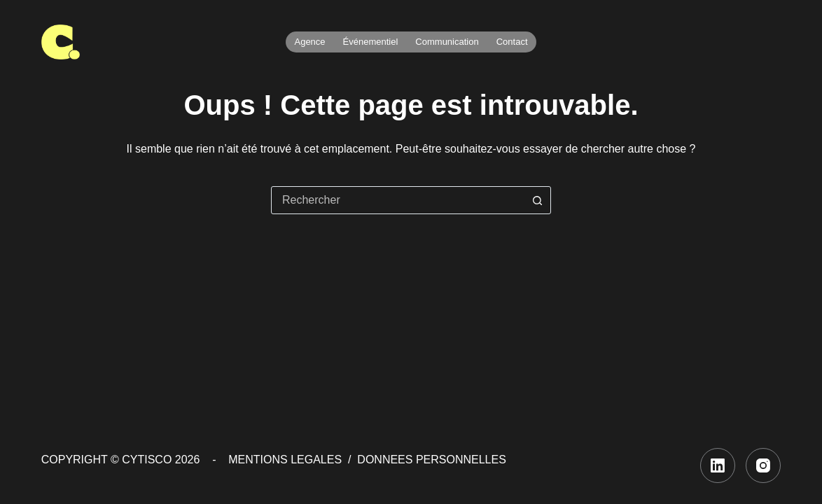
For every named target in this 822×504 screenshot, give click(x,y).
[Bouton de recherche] (537, 200)
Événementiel (371, 42)
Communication (447, 42)
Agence (309, 42)
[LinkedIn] (718, 465)
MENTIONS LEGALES (285, 460)
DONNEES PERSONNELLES (432, 460)
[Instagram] (763, 465)
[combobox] (398, 200)
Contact (512, 42)
